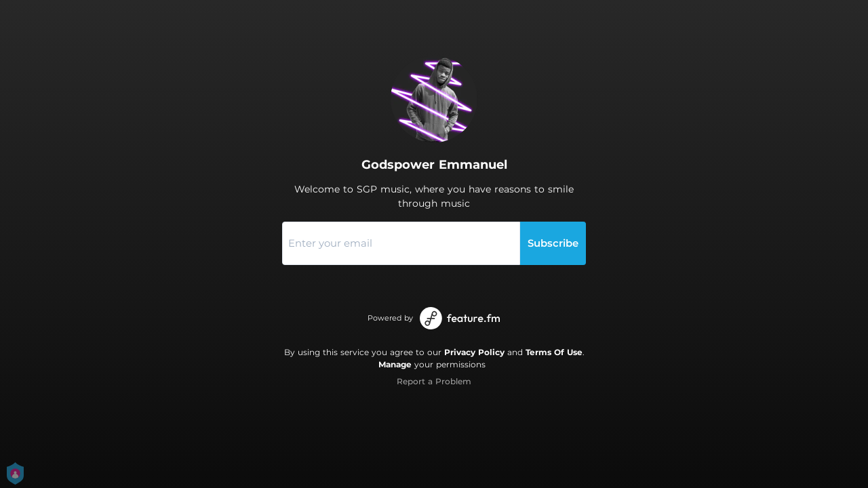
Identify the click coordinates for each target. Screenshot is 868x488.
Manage (395, 364)
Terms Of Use (554, 352)
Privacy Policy (474, 352)
